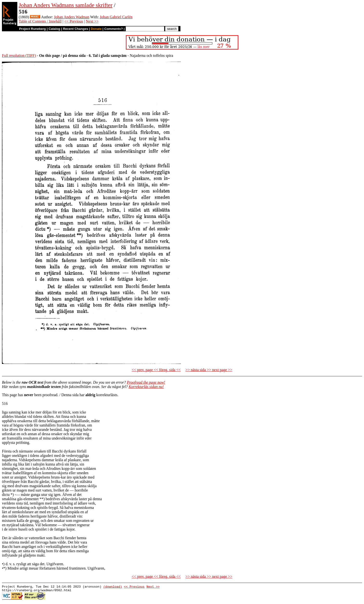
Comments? (114, 29)
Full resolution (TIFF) (19, 56)
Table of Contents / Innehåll (40, 21)
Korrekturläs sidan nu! (146, 387)
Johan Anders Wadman (72, 17)
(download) (113, 587)
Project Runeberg (32, 29)
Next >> (92, 21)
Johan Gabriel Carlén (116, 17)
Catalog (54, 29)
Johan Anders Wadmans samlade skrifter (66, 5)
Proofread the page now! (146, 382)
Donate (96, 29)
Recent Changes (76, 29)
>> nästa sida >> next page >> (209, 370)
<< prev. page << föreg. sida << (156, 370)
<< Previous (74, 21)
